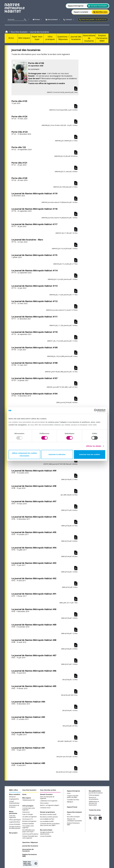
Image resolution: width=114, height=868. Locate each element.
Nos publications (95, 791)
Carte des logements (12, 817)
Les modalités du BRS (47, 821)
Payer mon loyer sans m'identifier (27, 863)
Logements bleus (15, 822)
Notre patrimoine (13, 813)
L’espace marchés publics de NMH (73, 797)
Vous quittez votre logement (28, 827)
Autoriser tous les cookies (90, 454)
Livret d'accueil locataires (30, 834)
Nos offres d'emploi (73, 817)
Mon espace (27, 798)
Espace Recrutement (74, 812)
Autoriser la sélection (57, 454)
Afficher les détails (94, 446)
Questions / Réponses (30, 842)
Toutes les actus (95, 810)
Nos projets (13, 833)
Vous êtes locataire (29, 790)
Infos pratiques (28, 806)
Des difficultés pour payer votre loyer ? (29, 831)
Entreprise (12, 797)
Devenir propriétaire (47, 812)
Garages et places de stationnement (15, 828)
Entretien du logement (29, 821)
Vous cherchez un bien (48, 790)
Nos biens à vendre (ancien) (49, 817)
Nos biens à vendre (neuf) (48, 815)
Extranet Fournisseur (98, 6)
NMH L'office (14, 790)
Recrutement (52, 20)
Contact (68, 20)
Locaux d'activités (15, 824)
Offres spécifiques (15, 820)
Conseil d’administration (14, 802)
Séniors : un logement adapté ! (50, 805)
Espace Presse (72, 807)
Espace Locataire (81, 12)
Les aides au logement (29, 817)
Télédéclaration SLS (28, 800)
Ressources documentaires (94, 798)
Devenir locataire (46, 794)
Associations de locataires (14, 806)
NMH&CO (70, 802)
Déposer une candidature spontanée (74, 820)
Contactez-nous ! (45, 808)
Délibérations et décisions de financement (94, 803)
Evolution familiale (28, 824)
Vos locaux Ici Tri (28, 819)
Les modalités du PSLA (47, 819)
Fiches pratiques (94, 795)
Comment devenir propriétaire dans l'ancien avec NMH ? (50, 825)
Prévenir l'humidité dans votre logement (30, 837)
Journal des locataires (30, 846)
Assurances (26, 812)
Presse (36, 20)
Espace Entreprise (76, 6)
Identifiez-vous (100, 12)
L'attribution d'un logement (49, 801)
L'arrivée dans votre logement (29, 809)
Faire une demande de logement (47, 798)
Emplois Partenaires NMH (30, 855)
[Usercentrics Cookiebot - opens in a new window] (96, 411)
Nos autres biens (46, 830)
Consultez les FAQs (73, 800)
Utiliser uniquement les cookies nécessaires (24, 454)
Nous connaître (15, 794)
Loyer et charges (28, 814)
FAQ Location (44, 803)
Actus (24, 794)
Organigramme (14, 799)
